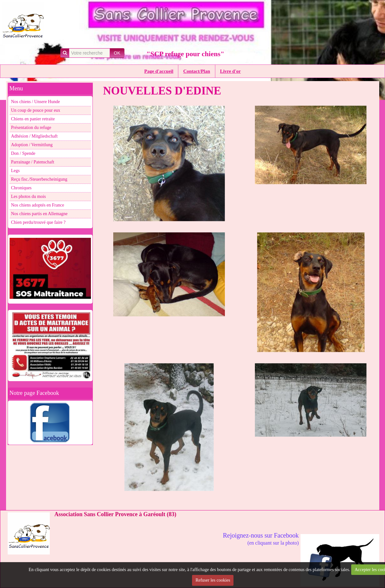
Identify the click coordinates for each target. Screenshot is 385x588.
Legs (15, 171)
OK (117, 53)
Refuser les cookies (213, 580)
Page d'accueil (159, 71)
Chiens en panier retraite (33, 119)
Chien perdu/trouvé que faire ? (38, 222)
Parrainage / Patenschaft (33, 162)
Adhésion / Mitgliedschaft (34, 136)
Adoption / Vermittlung (32, 145)
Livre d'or (230, 71)
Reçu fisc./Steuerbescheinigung (39, 179)
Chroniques (22, 188)
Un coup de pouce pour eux (36, 110)
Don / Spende (23, 153)
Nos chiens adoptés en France (38, 205)
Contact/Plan (196, 71)
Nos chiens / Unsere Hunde (36, 102)
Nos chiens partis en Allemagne (39, 214)
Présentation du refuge (31, 128)
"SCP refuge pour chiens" (185, 54)
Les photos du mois (29, 196)
